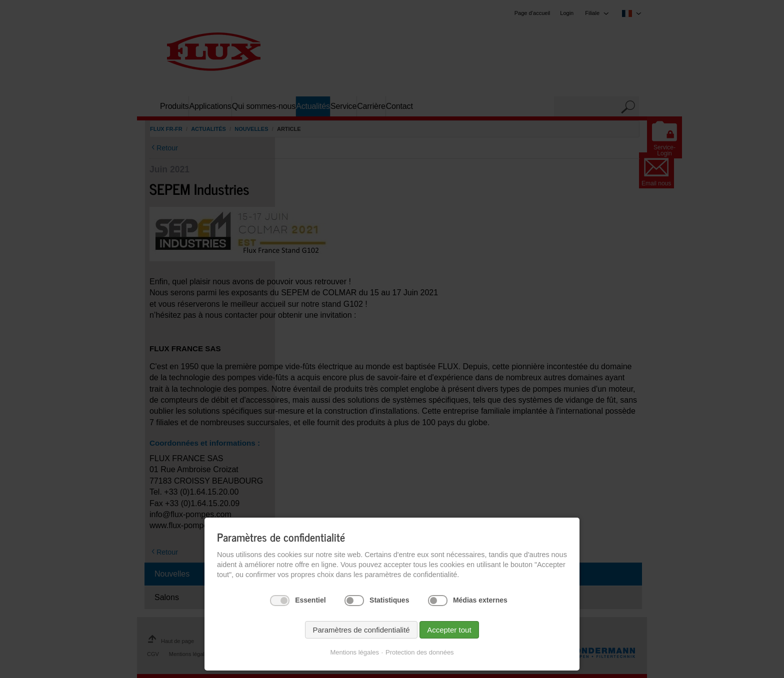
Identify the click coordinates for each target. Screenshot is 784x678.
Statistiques (389, 600)
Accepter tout (449, 630)
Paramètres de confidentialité (361, 630)
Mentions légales (354, 652)
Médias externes (480, 600)
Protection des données (420, 652)
